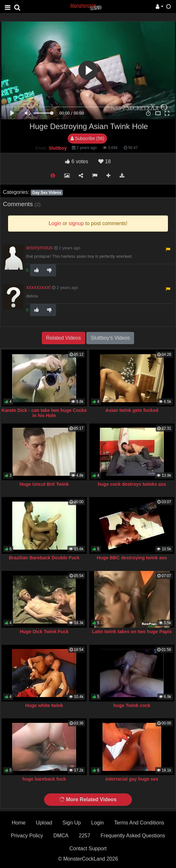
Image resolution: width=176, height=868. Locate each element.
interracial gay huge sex (132, 779)
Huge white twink (44, 705)
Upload (44, 823)
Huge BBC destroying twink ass (132, 558)
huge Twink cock (132, 705)
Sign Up (72, 823)
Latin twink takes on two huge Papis (132, 632)
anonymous (39, 248)
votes (77, 161)
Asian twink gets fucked (132, 410)
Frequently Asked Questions (133, 836)
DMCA (61, 836)
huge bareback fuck (44, 779)
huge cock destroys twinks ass (132, 484)
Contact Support (88, 848)
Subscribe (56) (88, 138)
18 (104, 161)
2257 (84, 836)
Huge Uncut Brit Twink (44, 484)
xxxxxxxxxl (38, 287)
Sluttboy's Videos (110, 338)
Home (19, 823)
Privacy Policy (27, 836)
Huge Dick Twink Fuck (44, 632)
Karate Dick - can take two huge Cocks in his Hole (44, 413)
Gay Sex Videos (47, 193)
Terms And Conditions (139, 823)
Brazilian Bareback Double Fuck (44, 558)
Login (98, 823)
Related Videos (64, 338)
